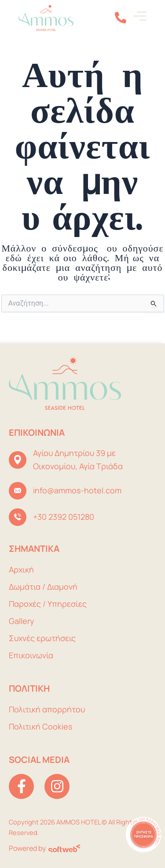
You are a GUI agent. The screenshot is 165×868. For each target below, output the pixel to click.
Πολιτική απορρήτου (47, 709)
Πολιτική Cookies (40, 726)
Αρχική (21, 569)
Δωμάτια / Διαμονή (43, 587)
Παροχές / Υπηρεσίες (48, 604)
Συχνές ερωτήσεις (42, 638)
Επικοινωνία (31, 655)
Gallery (22, 621)
